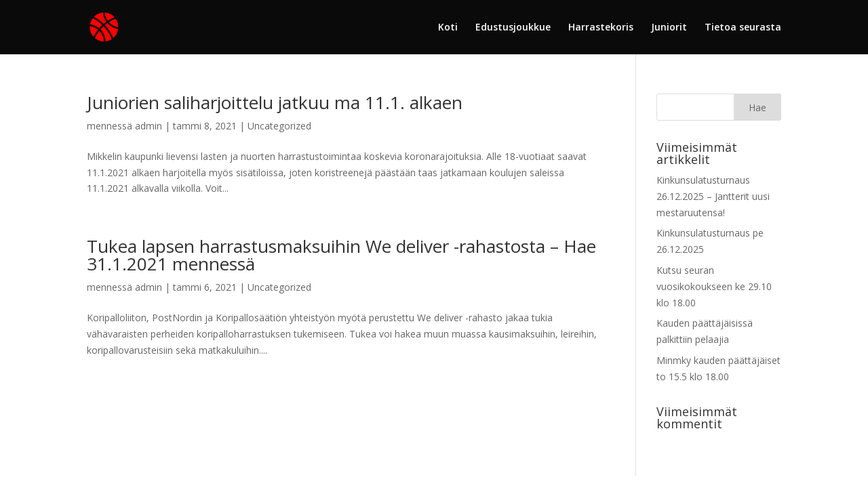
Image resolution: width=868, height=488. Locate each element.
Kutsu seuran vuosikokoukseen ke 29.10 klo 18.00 (714, 286)
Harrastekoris (601, 28)
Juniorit (669, 28)
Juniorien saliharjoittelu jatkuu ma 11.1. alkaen (275, 102)
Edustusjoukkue (513, 28)
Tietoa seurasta (743, 28)
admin (149, 126)
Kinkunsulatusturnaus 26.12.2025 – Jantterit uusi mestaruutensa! (713, 196)
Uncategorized (279, 126)
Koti (448, 28)
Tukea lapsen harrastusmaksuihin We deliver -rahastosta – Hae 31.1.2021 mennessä (341, 255)
